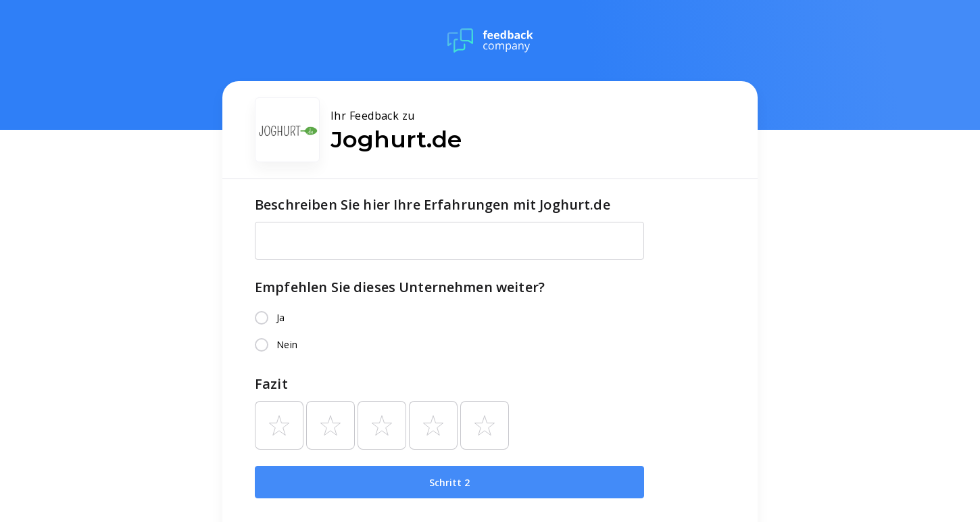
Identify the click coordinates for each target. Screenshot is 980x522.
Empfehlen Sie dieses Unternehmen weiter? (400, 287)
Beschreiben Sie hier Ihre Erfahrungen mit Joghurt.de (433, 205)
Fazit (271, 384)
